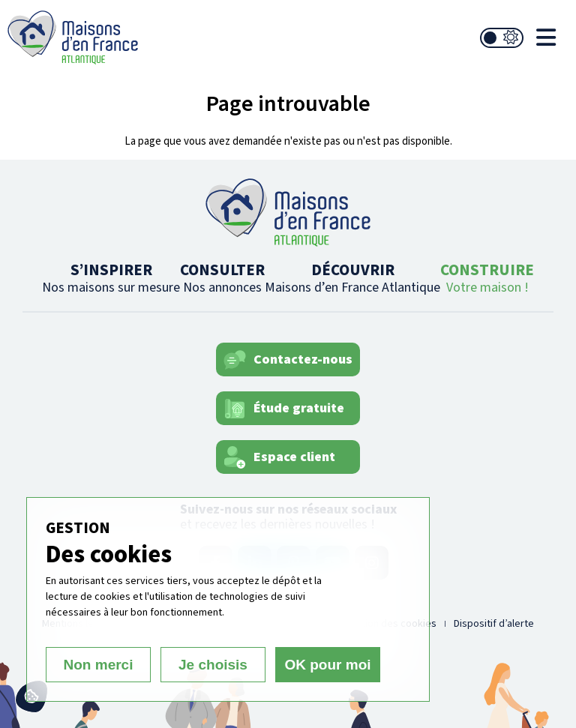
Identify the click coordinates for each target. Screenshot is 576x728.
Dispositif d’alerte (494, 624)
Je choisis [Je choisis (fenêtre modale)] (213, 665)
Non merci (99, 665)
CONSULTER (222, 278)
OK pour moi (327, 665)
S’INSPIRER (111, 278)
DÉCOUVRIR (352, 278)
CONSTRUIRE (487, 278)
